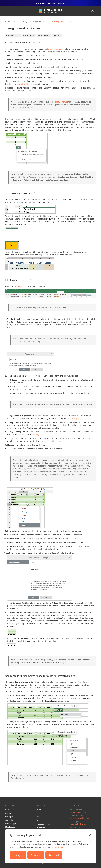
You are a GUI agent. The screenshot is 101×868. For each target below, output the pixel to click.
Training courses (44, 824)
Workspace (10, 817)
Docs (16, 22)
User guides (27, 22)
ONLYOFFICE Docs (13, 35)
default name (61, 102)
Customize (36, 855)
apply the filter (23, 84)
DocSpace (9, 813)
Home (8, 22)
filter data (57, 35)
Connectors (10, 820)
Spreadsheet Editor (43, 22)
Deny (18, 855)
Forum (40, 821)
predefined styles (44, 35)
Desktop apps (11, 823)
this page (76, 418)
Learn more (60, 847)
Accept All (54, 855)
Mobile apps (10, 827)
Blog (39, 810)
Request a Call (75, 827)
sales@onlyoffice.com (78, 812)
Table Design (20, 286)
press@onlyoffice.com (78, 824)
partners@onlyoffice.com (79, 818)
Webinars (41, 828)
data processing (29, 35)
